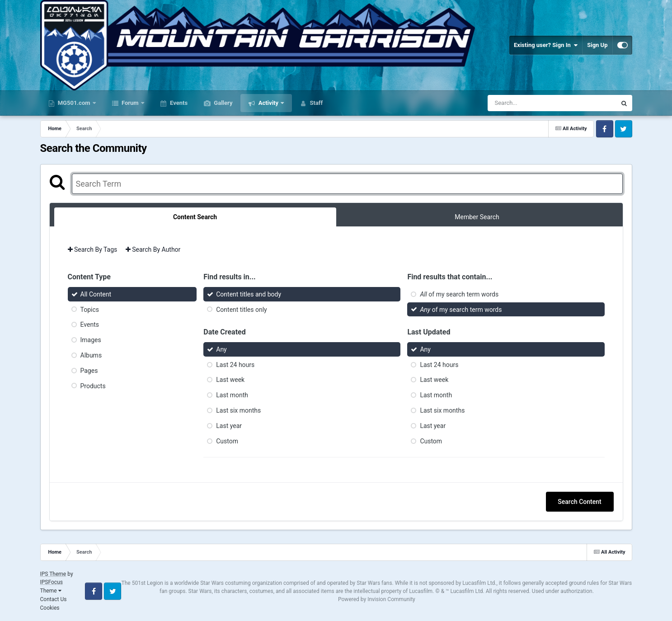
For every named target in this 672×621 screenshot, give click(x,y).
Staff (315, 103)
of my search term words (459, 294)
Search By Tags (93, 249)
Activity (268, 103)
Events (178, 103)
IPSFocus (52, 582)
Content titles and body (249, 294)
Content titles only (241, 309)
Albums (91, 355)
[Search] (529, 103)
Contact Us (54, 599)
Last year (229, 426)
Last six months (238, 410)
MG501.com (74, 103)
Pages (89, 371)
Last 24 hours (235, 364)
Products (93, 386)
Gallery (222, 103)
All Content (96, 294)
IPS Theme (53, 574)
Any (221, 349)
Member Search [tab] (477, 217)
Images (91, 340)
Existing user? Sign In (546, 45)
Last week (230, 380)
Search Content (579, 502)
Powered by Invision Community (377, 599)
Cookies (50, 608)
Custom (227, 441)
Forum (130, 103)
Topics (90, 309)
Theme (51, 591)
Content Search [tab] (195, 217)
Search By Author (153, 249)
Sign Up (597, 45)
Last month (232, 395)
